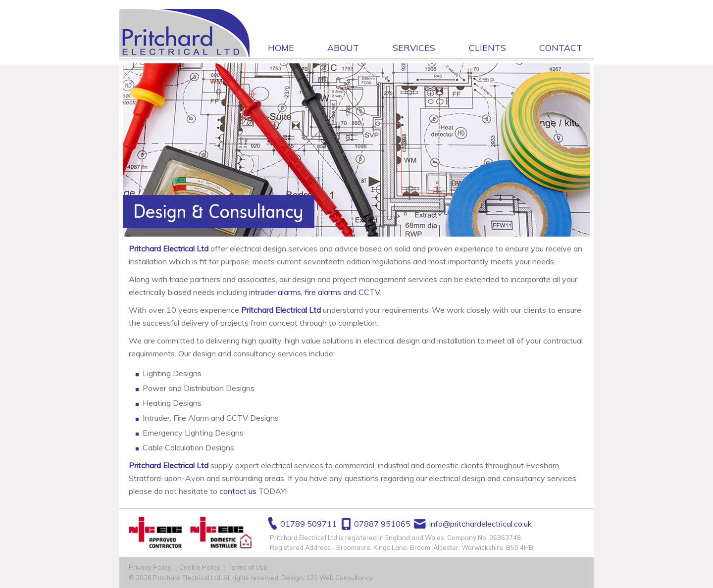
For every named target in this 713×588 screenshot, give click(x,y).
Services (414, 48)
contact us (238, 491)
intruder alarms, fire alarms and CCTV (314, 292)
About (343, 48)
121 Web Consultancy (339, 578)
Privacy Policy (150, 567)
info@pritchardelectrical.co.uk (481, 524)
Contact (561, 48)
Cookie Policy (200, 567)
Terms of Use (248, 567)
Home (281, 48)
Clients (487, 48)
